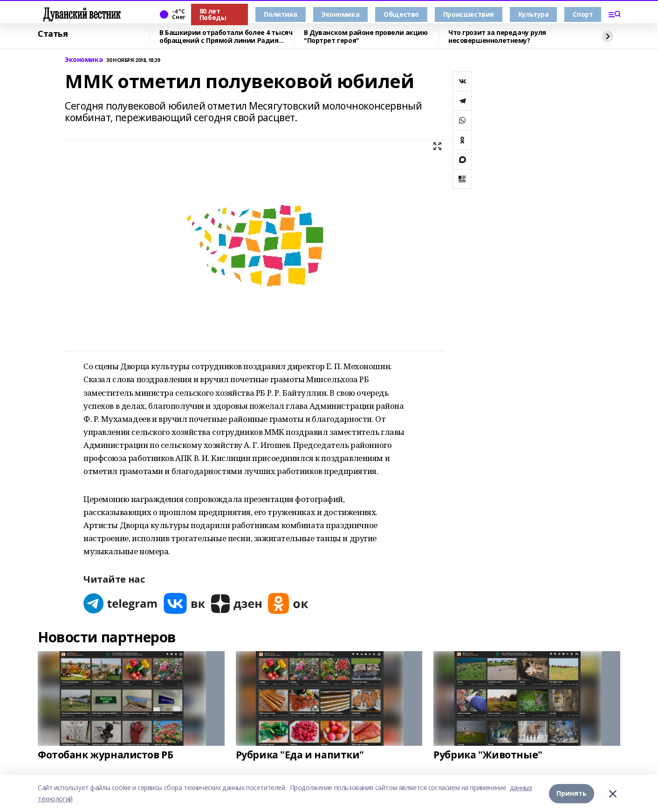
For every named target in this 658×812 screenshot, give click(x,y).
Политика (281, 14)
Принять (572, 793)
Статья (53, 34)
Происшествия (469, 14)
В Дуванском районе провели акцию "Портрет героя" (366, 37)
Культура (534, 14)
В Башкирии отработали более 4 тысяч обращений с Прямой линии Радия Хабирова (226, 37)
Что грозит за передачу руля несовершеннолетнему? (497, 37)
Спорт (583, 14)
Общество (401, 14)
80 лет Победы (213, 14)
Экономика (340, 14)
